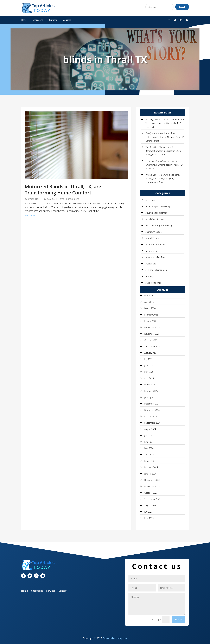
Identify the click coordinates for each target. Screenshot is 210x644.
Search (182, 7)
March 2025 (150, 385)
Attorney (149, 276)
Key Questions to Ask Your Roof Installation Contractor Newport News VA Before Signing (165, 137)
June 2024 (149, 442)
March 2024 (150, 461)
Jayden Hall (33, 199)
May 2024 (149, 448)
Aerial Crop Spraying (155, 219)
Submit (179, 619)
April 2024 (149, 455)
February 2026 (151, 315)
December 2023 (152, 480)
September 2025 (152, 347)
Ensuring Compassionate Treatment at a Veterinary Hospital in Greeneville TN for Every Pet (165, 123)
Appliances (151, 264)
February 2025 (151, 391)
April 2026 (149, 302)
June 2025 (149, 366)
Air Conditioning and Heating (159, 225)
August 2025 (150, 353)
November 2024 (152, 410)
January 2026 (150, 321)
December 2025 (152, 327)
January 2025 (150, 397)
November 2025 (152, 334)
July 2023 (148, 512)
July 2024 (148, 435)
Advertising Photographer (157, 213)
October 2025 (151, 340)
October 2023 (151, 493)
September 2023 (152, 499)
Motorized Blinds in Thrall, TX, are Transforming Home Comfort (63, 190)
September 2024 (152, 423)
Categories (38, 20)
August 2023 (150, 505)
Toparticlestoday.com (115, 638)
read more (30, 215)
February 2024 (151, 467)
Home (24, 20)
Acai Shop (150, 200)
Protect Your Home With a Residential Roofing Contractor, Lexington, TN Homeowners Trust (163, 179)
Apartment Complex (155, 245)
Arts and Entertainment (157, 270)
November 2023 (152, 486)
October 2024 (151, 416)
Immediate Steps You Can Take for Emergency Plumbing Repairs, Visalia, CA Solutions (164, 165)
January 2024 (150, 474)
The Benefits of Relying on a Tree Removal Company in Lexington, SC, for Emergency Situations (164, 151)
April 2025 (149, 378)
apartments (151, 251)
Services (53, 20)
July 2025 (148, 359)
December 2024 (152, 404)
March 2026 (150, 308)
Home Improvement (68, 199)
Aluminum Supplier (154, 232)
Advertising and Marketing (158, 206)
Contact (67, 20)
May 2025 (149, 372)
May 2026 (149, 296)
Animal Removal (153, 238)
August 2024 (150, 429)
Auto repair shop (154, 283)
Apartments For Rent (155, 257)
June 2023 (149, 518)
